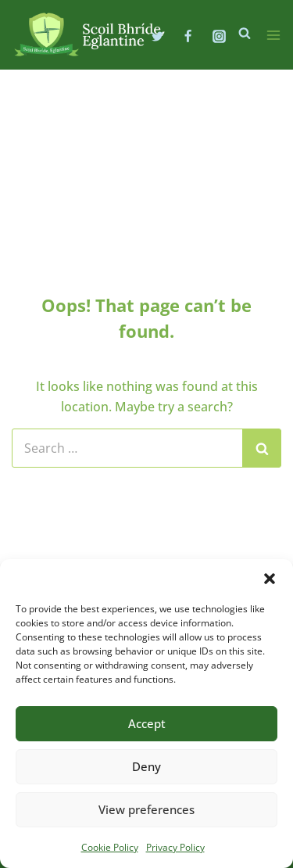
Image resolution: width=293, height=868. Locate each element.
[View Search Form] (245, 34)
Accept (147, 723)
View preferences (146, 809)
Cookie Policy (110, 847)
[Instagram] (219, 36)
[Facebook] (188, 36)
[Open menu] (273, 35)
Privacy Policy (175, 847)
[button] (270, 579)
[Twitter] (158, 36)
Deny (146, 766)
